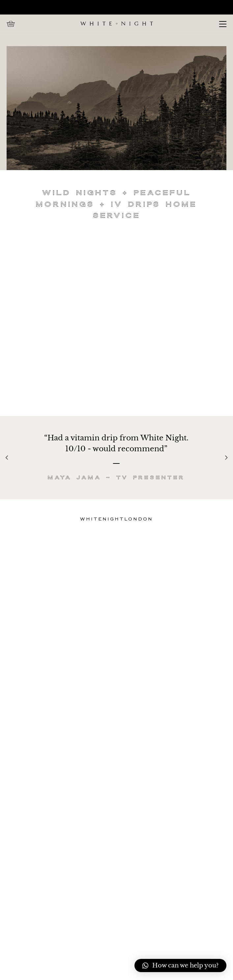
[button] (180, 965)
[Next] (226, 458)
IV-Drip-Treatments (117, 851)
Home (117, 825)
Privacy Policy (116, 878)
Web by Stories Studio (98, 965)
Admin (51, 965)
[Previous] (7, 458)
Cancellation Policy (116, 869)
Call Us (117, 833)
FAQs (116, 842)
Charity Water (117, 860)
